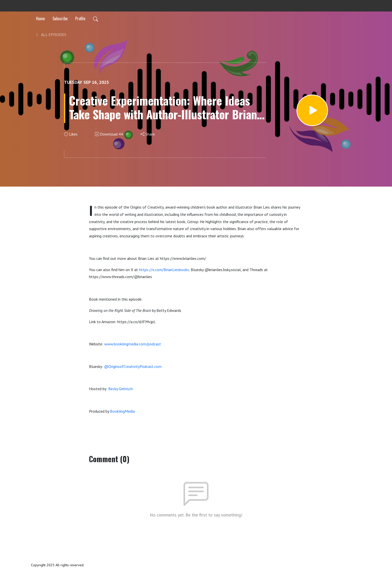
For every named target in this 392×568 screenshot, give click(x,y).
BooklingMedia (122, 411)
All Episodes (51, 35)
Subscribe (60, 19)
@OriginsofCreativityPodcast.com (133, 366)
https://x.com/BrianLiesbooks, (164, 270)
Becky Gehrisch (120, 389)
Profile (80, 19)
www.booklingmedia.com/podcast (133, 344)
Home (40, 19)
